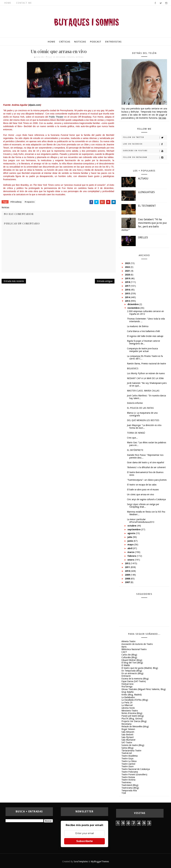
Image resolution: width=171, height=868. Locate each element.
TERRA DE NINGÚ (136, 433)
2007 (128, 582)
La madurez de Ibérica (138, 326)
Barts (124, 647)
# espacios (30, 202)
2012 (128, 563)
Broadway (61, 57)
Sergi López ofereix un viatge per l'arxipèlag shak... (143, 506)
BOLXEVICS (133, 368)
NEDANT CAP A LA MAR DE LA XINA (145, 378)
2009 (128, 575)
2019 (128, 278)
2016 (128, 290)
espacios (70, 57)
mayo (131, 545)
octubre (132, 526)
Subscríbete (85, 841)
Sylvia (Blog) (127, 748)
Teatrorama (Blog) (130, 788)
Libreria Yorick (128, 708)
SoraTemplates (81, 862)
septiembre (134, 529)
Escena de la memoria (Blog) (135, 679)
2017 (128, 286)
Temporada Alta (129, 791)
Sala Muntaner (128, 740)
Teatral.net (127, 753)
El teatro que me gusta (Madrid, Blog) (140, 668)
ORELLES (143, 237)
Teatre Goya (127, 758)
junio (131, 541)
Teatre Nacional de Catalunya (136, 769)
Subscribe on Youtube (145, 151)
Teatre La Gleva (129, 761)
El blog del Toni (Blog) (132, 663)
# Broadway (16, 202)
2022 (128, 267)
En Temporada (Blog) (132, 671)
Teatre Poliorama (130, 772)
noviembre (134, 308)
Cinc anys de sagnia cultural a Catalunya (146, 499)
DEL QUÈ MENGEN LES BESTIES (143, 420)
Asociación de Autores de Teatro (137, 644)
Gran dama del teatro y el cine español (146, 462)
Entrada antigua (105, 281)
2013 (128, 301)
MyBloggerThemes (100, 862)
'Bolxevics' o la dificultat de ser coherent (146, 467)
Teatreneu (126, 782)
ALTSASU (143, 179)
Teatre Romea (128, 777)
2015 (128, 294)
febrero (132, 556)
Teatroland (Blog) (130, 785)
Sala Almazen (128, 732)
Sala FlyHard (127, 737)
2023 (128, 263)
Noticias (80, 42)
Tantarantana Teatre (131, 751)
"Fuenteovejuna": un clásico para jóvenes (147, 480)
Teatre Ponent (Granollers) (134, 774)
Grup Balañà (127, 692)
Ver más (162, 118)
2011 (128, 567)
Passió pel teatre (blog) (133, 716)
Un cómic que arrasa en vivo (141, 494)
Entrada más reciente (14, 281)
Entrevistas (113, 42)
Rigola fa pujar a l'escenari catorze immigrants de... (143, 342)
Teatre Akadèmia (130, 756)
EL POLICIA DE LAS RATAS (140, 408)
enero (131, 560)
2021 (128, 271)
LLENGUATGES (146, 192)
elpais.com (35, 105)
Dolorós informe (135, 403)
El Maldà (126, 665)
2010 (128, 571)
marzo (131, 552)
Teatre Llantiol (128, 764)
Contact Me (24, 3)
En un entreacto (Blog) (132, 673)
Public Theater (56, 117)
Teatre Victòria (128, 780)
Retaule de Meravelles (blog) (135, 726)
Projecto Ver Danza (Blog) (134, 721)
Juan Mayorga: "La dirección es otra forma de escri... (144, 427)
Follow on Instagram (145, 158)
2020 (128, 275)
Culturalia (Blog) (129, 657)
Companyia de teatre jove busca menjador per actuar (142, 350)
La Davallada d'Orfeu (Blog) (135, 700)
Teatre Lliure (127, 766)
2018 (128, 282)
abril (130, 548)
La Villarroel (127, 705)
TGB (124, 793)
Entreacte (126, 676)
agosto (132, 533)
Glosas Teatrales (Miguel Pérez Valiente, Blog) (144, 689)
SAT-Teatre (127, 742)
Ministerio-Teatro (130, 711)
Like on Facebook (145, 144)
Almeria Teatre (128, 641)
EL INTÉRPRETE (135, 450)
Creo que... (132, 438)
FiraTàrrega (127, 687)
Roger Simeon (128, 729)
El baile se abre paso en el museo (143, 490)
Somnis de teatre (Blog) (133, 745)
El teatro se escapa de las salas (142, 485)
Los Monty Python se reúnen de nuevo (146, 373)
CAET (124, 652)
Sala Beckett (127, 735)
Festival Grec (128, 684)
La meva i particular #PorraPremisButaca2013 (141, 521)
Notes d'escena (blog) (132, 713)
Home (8, 3)
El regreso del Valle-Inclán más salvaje (145, 336)
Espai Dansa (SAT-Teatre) (134, 681)
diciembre (133, 304)
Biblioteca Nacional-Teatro (134, 649)
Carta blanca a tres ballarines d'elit (143, 331)
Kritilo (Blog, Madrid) (132, 695)
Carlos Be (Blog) (129, 655)
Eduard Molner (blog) (132, 660)
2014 (128, 297)
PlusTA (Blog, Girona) (132, 719)
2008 (128, 579)
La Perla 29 (127, 703)
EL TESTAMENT (147, 206)
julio (130, 537)
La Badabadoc (128, 697)
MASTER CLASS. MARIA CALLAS (143, 391)
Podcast (96, 42)
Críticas (65, 42)
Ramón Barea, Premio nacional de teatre (146, 364)
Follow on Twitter (145, 138)
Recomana (126, 724)
